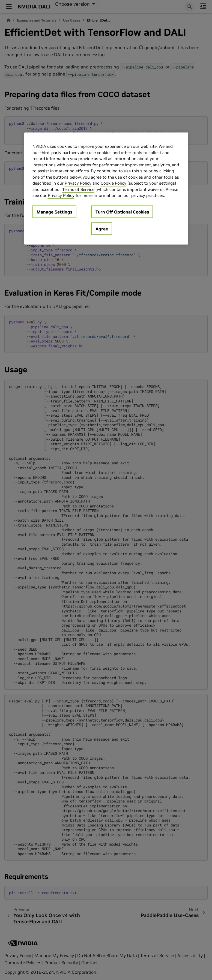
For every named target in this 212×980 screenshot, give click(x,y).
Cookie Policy (114, 183)
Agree (102, 229)
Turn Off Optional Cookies (122, 212)
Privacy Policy (78, 183)
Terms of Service (78, 189)
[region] (106, 189)
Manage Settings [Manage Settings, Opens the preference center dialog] (54, 212)
